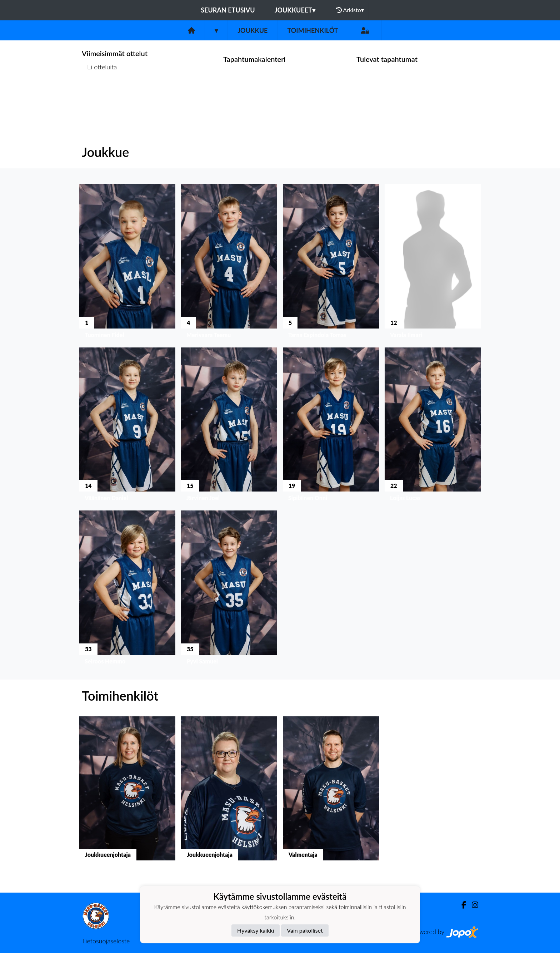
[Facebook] (461, 905)
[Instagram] (472, 905)
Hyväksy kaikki (256, 930)
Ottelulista (99, 95)
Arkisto (350, 10)
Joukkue (252, 30)
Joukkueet (295, 10)
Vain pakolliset (305, 930)
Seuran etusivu (228, 10)
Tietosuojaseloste (106, 941)
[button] (127, 263)
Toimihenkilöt (312, 30)
